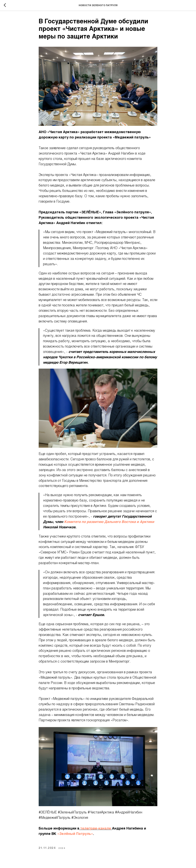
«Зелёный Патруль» (75, 834)
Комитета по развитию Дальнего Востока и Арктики (109, 522)
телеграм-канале (96, 829)
